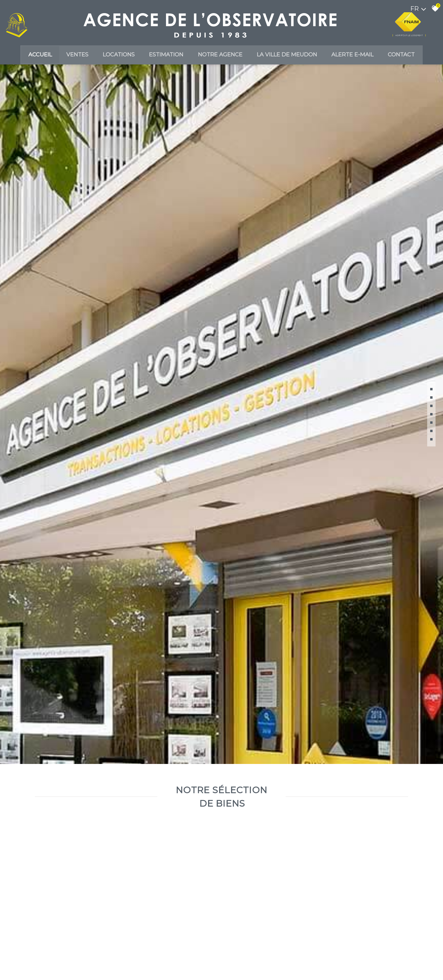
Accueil (32, 56)
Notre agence (221, 56)
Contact (410, 56)
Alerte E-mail (358, 56)
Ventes (72, 56)
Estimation (165, 56)
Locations (115, 56)
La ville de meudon (290, 56)
